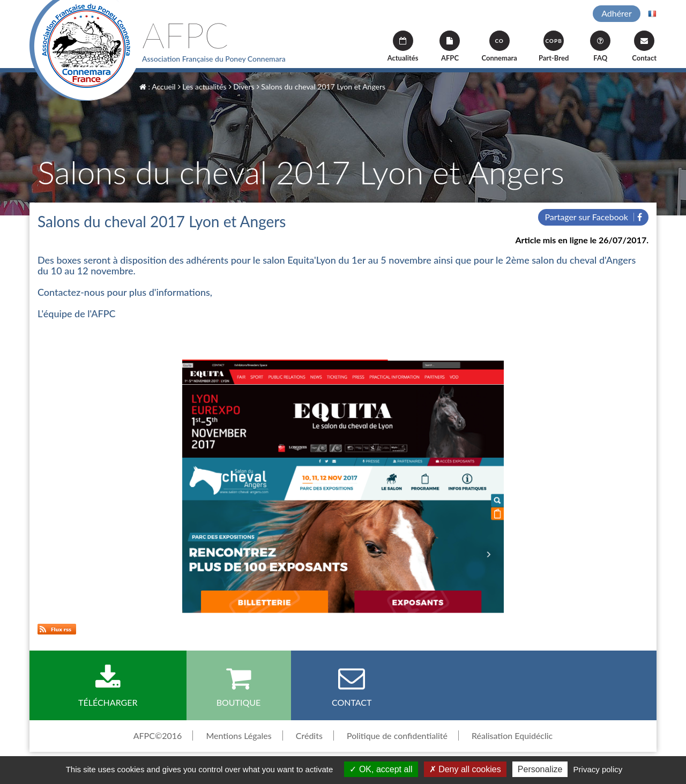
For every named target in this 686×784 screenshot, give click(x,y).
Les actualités (202, 87)
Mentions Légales (238, 736)
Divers (242, 87)
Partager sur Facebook (593, 217)
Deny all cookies (465, 769)
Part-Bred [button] (554, 46)
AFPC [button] (450, 46)
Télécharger (108, 686)
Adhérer (617, 13)
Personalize (540, 769)
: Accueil (158, 87)
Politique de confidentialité (397, 736)
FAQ (600, 46)
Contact (644, 46)
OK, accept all (381, 769)
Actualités (403, 46)
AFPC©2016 (158, 736)
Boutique (239, 686)
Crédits (309, 736)
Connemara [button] (499, 46)
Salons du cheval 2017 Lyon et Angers (321, 87)
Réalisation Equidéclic (512, 736)
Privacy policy (598, 769)
